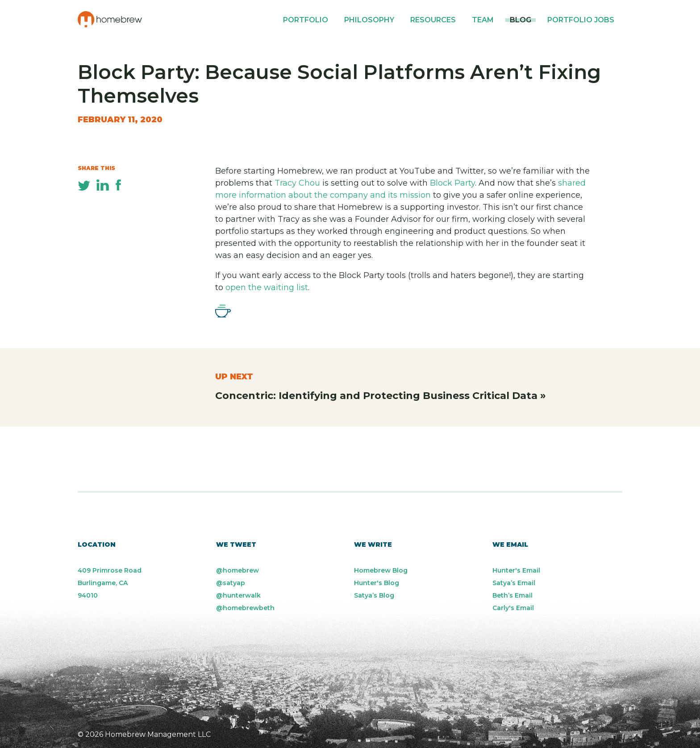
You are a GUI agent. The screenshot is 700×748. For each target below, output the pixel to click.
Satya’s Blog (374, 595)
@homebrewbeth (245, 608)
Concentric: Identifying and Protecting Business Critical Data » (381, 396)
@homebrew (237, 570)
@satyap (231, 583)
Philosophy (369, 20)
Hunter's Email (516, 570)
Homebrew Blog (381, 570)
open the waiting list (267, 287)
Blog (521, 20)
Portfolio (306, 20)
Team (483, 20)
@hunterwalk (238, 595)
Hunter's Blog (377, 583)
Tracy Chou (297, 183)
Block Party (452, 183)
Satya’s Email (514, 583)
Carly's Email (513, 608)
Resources (433, 20)
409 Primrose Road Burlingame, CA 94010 (110, 583)
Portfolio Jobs (581, 20)
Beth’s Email (512, 595)
